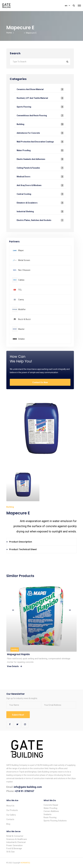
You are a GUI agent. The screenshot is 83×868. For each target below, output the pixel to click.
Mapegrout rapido (18, 654)
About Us (10, 806)
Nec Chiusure (24, 270)
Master (21, 329)
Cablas (21, 280)
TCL (20, 290)
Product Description (21, 542)
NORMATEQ (25, 863)
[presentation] (13, 610)
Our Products (12, 810)
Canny (21, 300)
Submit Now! (18, 715)
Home (9, 33)
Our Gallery (11, 815)
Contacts (10, 819)
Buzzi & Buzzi (24, 319)
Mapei (21, 250)
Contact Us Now (40, 382)
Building (15, 650)
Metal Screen (24, 260)
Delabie (21, 339)
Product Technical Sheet (23, 549)
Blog (8, 824)
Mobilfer (22, 309)
